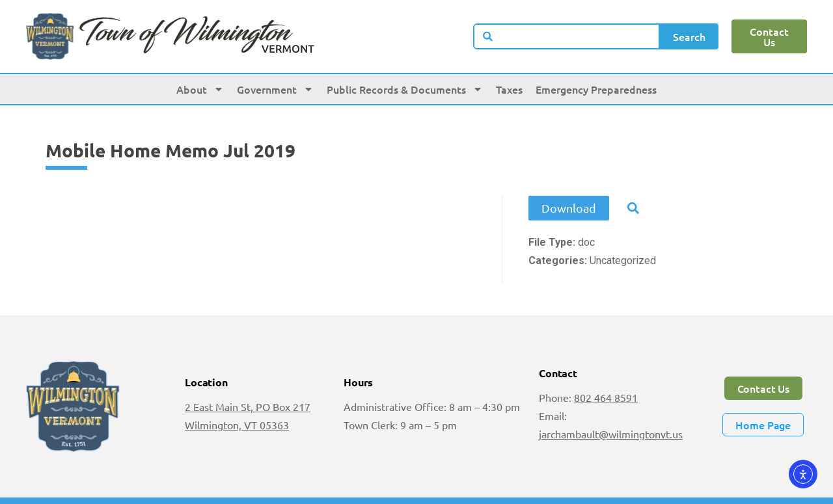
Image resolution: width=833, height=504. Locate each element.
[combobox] (567, 36)
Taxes (509, 89)
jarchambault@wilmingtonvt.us (611, 434)
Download (569, 208)
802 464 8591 (606, 397)
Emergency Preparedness (596, 89)
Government (275, 89)
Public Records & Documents (405, 89)
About (200, 89)
